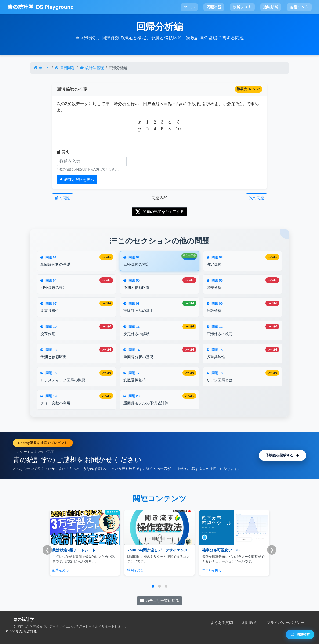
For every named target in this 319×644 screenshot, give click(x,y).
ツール (189, 7)
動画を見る (135, 570)
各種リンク (299, 7)
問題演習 (214, 7)
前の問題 (62, 198)
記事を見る (61, 570)
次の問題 (257, 198)
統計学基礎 (92, 68)
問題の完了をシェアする (159, 212)
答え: (63, 152)
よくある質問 (222, 623)
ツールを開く (212, 570)
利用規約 (250, 623)
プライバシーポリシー (285, 623)
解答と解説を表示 (77, 180)
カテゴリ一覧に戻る (159, 601)
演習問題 (65, 68)
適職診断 (271, 7)
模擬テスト (242, 7)
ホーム (42, 68)
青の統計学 (24, 619)
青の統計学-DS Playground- (42, 7)
